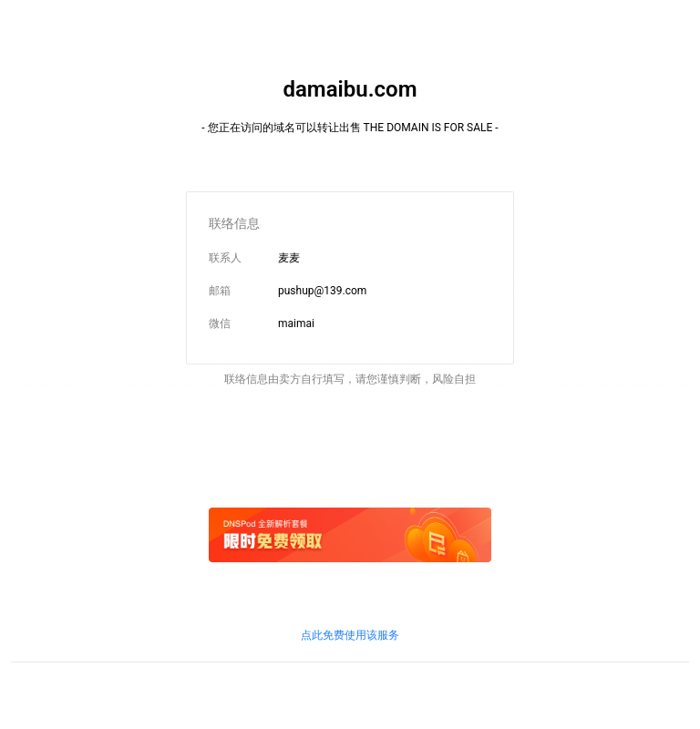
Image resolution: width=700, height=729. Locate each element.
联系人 (225, 258)
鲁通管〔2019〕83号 (415, 692)
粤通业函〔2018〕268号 (528, 692)
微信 (220, 323)
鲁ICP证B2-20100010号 (170, 692)
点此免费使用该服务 (350, 635)
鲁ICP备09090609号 (61, 692)
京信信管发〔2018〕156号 (296, 692)
